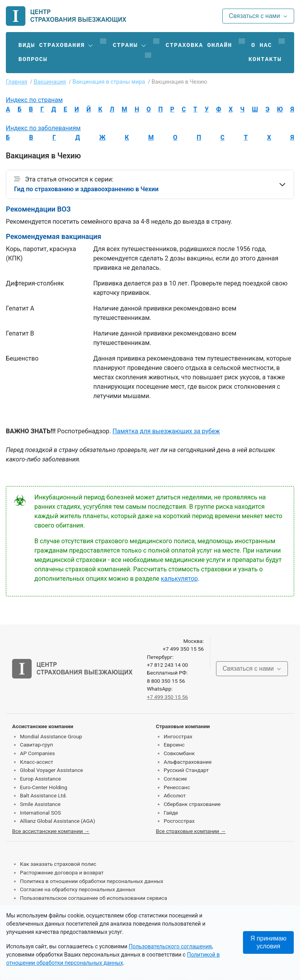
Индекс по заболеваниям (43, 128)
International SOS (40, 813)
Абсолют (175, 795)
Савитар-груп (37, 745)
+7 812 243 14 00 (167, 665)
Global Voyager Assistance (51, 770)
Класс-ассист (37, 762)
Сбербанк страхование (192, 804)
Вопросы (33, 59)
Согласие (175, 779)
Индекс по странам (34, 100)
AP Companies (37, 753)
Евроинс (174, 745)
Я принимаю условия (268, 942)
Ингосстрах (178, 736)
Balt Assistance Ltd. (43, 795)
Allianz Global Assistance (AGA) (57, 821)
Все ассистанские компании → (51, 831)
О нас (262, 45)
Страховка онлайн (199, 45)
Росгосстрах (179, 821)
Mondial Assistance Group (51, 736)
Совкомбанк (179, 753)
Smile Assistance (40, 804)
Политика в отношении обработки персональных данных (92, 881)
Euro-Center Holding (44, 787)
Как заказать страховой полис (58, 864)
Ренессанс (177, 787)
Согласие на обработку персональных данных (78, 889)
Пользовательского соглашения (171, 946)
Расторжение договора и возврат (62, 872)
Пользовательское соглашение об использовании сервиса (94, 898)
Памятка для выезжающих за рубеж (166, 431)
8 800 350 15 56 (166, 681)
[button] (56, 45)
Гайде (171, 813)
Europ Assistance (40, 779)
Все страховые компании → (191, 831)
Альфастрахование (188, 762)
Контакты (265, 59)
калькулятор (179, 579)
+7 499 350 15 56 (183, 649)
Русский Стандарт (186, 770)
